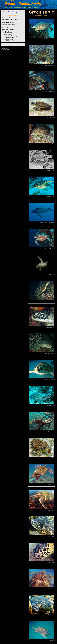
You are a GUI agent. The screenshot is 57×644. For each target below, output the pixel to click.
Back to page (10, 12)
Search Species (18, 7)
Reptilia (5, 33)
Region (10, 7)
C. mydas (7, 41)
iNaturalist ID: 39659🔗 (7, 45)
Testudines (6, 34)
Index (26, 7)
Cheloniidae (7, 38)
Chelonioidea (7, 36)
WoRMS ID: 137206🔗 (6, 44)
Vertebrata (5, 29)
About (36, 7)
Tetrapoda (5, 31)
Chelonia (7, 39)
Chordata (4, 28)
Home (5, 7)
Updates (31, 7)
